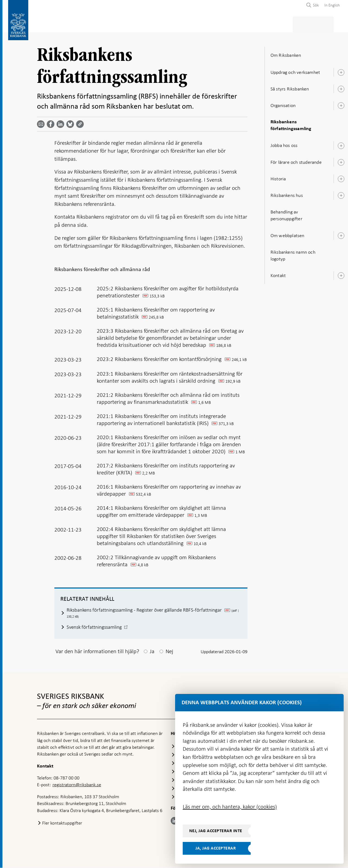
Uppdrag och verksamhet (295, 71)
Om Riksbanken (322, 23)
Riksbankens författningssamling (291, 124)
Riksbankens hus (287, 194)
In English (332, 5)
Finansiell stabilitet (193, 23)
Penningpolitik (146, 23)
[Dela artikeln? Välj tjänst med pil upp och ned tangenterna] (61, 122)
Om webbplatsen (288, 234)
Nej (169, 652)
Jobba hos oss (284, 144)
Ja (152, 652)
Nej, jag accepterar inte (216, 831)
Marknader (236, 23)
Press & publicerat (278, 23)
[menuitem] (331, 5)
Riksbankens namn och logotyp (293, 254)
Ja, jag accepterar (216, 848)
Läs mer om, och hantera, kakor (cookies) (230, 807)
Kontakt (278, 274)
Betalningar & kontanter (93, 23)
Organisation (283, 104)
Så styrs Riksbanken (290, 87)
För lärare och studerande (296, 161)
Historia (278, 177)
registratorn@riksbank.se (77, 785)
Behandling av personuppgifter (286, 214)
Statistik (47, 23)
